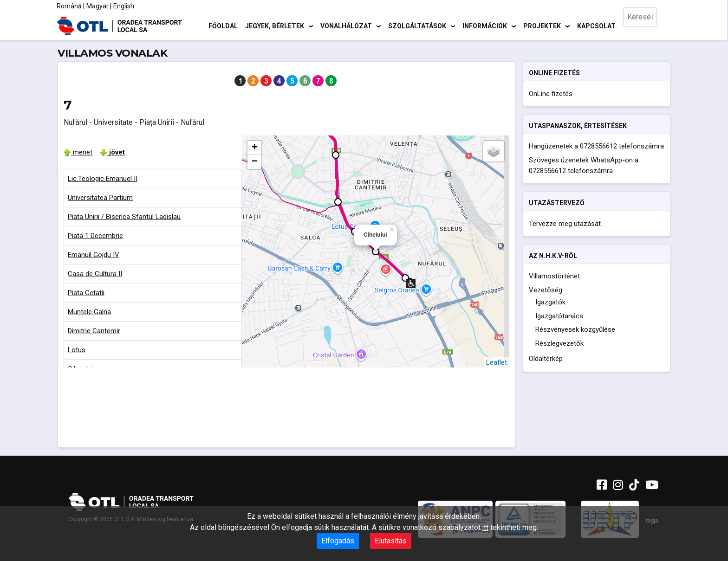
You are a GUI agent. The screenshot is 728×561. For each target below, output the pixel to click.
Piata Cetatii (86, 293)
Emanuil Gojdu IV (94, 255)
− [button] (255, 162)
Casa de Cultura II (95, 274)
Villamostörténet (554, 276)
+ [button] (255, 148)
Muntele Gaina (89, 312)
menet (78, 152)
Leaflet (497, 362)
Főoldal (223, 26)
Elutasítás (391, 541)
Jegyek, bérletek (275, 26)
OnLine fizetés (551, 94)
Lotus (77, 350)
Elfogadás (338, 541)
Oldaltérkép (546, 359)
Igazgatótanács (559, 316)
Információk (485, 26)
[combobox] (646, 26)
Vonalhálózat (346, 26)
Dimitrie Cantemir (94, 331)
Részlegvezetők (559, 343)
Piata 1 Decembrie (95, 236)
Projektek (542, 26)
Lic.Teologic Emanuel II (103, 179)
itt (485, 528)
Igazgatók (550, 302)
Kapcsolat (596, 26)
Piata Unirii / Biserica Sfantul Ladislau (124, 217)
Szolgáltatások (417, 26)
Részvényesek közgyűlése (575, 329)
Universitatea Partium (100, 198)
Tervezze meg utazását (565, 224)
